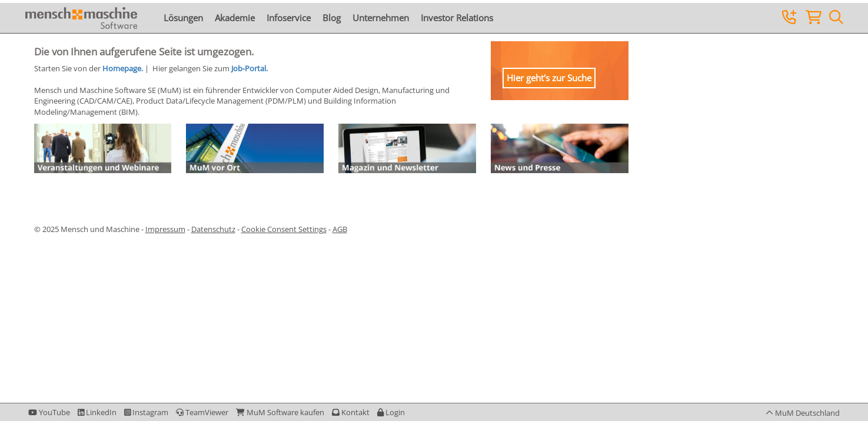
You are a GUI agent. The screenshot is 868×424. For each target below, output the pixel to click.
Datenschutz (213, 229)
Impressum (165, 229)
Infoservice (289, 18)
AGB (340, 229)
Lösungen (183, 18)
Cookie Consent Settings (284, 229)
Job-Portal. (250, 68)
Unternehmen (381, 18)
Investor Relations (457, 18)
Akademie (235, 18)
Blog (332, 18)
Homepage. (123, 68)
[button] (391, 412)
